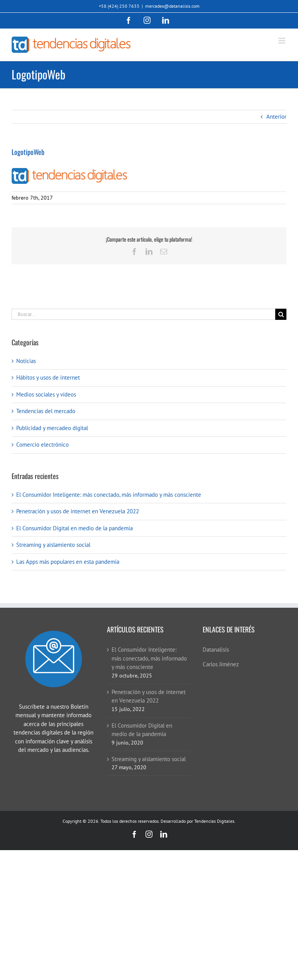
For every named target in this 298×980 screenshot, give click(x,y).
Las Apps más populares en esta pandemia (68, 562)
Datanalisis (216, 650)
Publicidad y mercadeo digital (52, 428)
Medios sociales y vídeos (46, 394)
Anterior (276, 117)
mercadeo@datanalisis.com (172, 6)
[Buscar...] (143, 314)
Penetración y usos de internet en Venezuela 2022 (78, 511)
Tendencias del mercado (46, 411)
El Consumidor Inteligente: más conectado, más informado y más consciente (109, 495)
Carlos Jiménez (221, 664)
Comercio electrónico (42, 445)
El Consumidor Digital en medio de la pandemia (74, 528)
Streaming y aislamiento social (53, 545)
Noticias (26, 361)
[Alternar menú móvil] (282, 41)
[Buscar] (281, 314)
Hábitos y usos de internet (48, 377)
